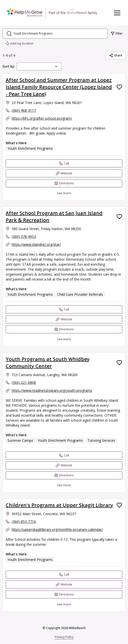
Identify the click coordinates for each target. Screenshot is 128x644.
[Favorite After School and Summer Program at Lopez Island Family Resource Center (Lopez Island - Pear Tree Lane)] (119, 87)
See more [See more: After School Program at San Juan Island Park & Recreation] (64, 339)
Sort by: (9, 66)
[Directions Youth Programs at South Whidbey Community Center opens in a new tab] (64, 475)
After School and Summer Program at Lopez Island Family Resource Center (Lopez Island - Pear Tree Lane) (59, 87)
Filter (117, 33)
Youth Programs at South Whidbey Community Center (48, 363)
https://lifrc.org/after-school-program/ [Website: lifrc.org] (42, 118)
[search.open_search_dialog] (55, 34)
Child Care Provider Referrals (80, 294)
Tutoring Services (101, 440)
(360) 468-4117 (24, 110)
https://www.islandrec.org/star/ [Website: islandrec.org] (36, 244)
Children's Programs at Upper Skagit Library (59, 505)
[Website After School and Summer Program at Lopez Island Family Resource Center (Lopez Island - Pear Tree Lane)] (64, 173)
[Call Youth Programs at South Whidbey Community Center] (64, 455)
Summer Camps (20, 440)
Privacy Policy (64, 637)
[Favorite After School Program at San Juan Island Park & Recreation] (119, 217)
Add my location (19, 43)
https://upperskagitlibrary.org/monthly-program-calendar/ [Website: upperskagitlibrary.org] (57, 529)
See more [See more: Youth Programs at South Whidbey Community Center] (64, 485)
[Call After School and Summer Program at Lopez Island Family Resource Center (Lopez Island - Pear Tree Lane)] (64, 163)
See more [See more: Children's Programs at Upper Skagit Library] (64, 604)
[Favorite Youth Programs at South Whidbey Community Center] (119, 363)
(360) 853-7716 (24, 521)
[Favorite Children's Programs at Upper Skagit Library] (119, 505)
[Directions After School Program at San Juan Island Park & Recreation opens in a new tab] (64, 329)
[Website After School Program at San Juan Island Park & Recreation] (64, 319)
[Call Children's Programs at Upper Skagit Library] (64, 575)
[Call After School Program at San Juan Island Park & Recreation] (64, 309)
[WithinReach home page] (52, 13)
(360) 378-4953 (24, 236)
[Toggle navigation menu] (117, 13)
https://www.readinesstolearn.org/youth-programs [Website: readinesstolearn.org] (52, 390)
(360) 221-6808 (24, 382)
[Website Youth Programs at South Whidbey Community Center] (64, 465)
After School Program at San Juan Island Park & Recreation (54, 217)
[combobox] (39, 66)
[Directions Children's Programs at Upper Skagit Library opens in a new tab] (64, 594)
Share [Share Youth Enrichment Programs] (116, 55)
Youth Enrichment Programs (30, 148)
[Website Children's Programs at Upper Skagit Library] (64, 585)
